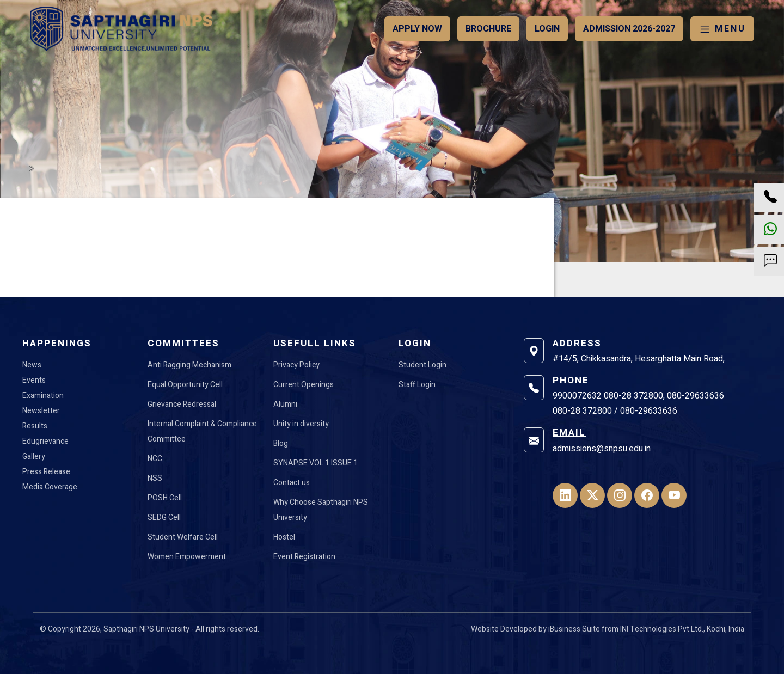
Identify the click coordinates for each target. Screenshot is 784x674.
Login (547, 29)
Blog (281, 443)
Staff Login (417, 385)
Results (35, 426)
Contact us (292, 483)
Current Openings (304, 385)
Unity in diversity (301, 424)
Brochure (488, 29)
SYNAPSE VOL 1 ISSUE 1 (316, 463)
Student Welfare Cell (183, 537)
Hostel (284, 537)
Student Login (422, 365)
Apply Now (417, 29)
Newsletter (41, 411)
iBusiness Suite (574, 629)
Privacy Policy (296, 365)
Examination (43, 396)
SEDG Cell (164, 517)
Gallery (34, 457)
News (32, 365)
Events (34, 380)
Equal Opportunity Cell (185, 385)
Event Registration (304, 557)
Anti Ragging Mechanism (189, 365)
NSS (155, 478)
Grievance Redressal (182, 404)
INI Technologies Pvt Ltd (661, 629)
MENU (722, 29)
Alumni (285, 404)
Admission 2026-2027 (629, 29)
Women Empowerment (187, 557)
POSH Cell (165, 498)
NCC (155, 459)
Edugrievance (45, 441)
